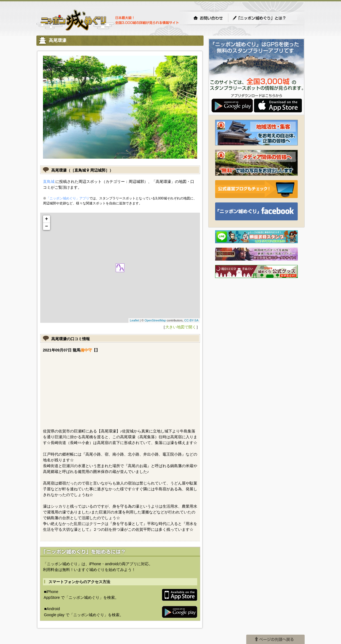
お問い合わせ (208, 18)
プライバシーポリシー (121, 589)
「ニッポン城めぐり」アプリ (68, 198)
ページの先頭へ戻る (275, 576)
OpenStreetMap (155, 320)
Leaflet (134, 320)
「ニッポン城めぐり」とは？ (265, 18)
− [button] (47, 226)
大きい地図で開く (181, 327)
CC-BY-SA (191, 320)
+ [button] (47, 219)
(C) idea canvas (87, 589)
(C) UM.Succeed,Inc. (54, 589)
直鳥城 (49, 182)
